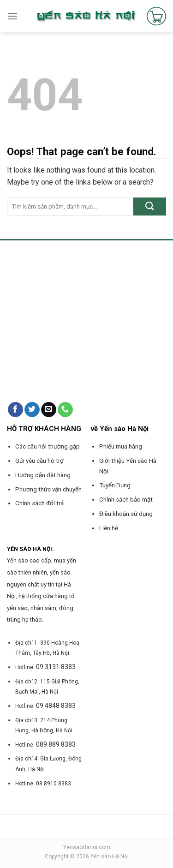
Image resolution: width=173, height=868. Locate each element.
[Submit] (150, 207)
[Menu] (12, 16)
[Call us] (65, 410)
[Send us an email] (49, 410)
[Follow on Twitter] (32, 410)
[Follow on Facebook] (15, 410)
